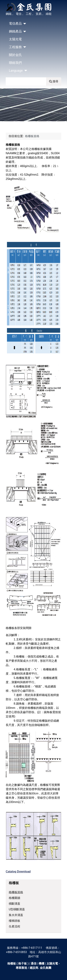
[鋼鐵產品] (24, 32)
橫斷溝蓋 (14, 904)
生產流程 (14, 926)
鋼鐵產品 (15, 31)
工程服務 (15, 47)
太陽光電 (15, 39)
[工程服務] (24, 47)
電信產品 (15, 24)
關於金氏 (15, 55)
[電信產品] (24, 24)
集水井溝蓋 (16, 915)
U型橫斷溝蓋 (17, 909)
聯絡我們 (15, 63)
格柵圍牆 (14, 898)
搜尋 (54, 81)
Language (16, 71)
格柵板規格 (16, 892)
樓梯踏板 (14, 921)
